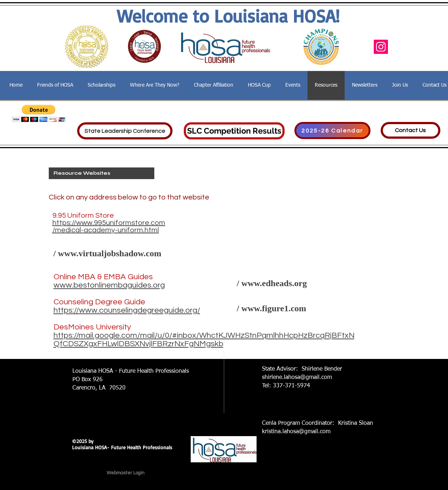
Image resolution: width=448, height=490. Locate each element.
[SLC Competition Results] (234, 131)
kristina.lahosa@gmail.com (296, 432)
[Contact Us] (411, 130)
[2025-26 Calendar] (332, 131)
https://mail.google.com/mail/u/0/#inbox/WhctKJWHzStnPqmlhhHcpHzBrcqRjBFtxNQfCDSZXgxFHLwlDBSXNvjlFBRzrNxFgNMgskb (204, 340)
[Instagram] (381, 47)
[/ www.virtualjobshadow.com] (128, 254)
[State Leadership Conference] (125, 131)
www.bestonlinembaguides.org (109, 285)
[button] (39, 113)
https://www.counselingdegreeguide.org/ (127, 310)
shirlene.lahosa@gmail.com (297, 378)
